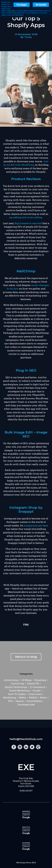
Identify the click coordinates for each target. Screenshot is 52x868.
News (43, 697)
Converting (18, 683)
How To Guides (17, 694)
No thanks (41, 5)
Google (36, 690)
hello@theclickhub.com (26, 739)
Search (20, 701)
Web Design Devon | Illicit (26, 863)
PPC (10, 701)
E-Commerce (38, 687)
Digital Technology (16, 687)
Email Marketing (19, 690)
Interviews (35, 694)
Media (23, 697)
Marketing (10, 697)
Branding (40, 680)
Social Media (34, 701)
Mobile (33, 697)
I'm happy (21, 5)
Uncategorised (26, 704)
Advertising (11, 680)
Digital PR (33, 683)
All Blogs (26, 680)
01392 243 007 (26, 791)
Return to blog (26, 657)
